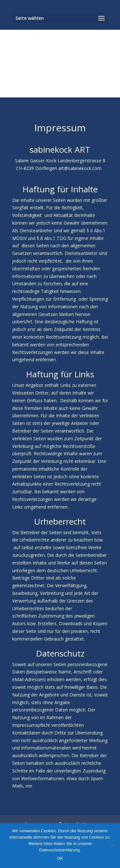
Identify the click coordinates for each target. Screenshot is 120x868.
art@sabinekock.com (80, 168)
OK (60, 858)
